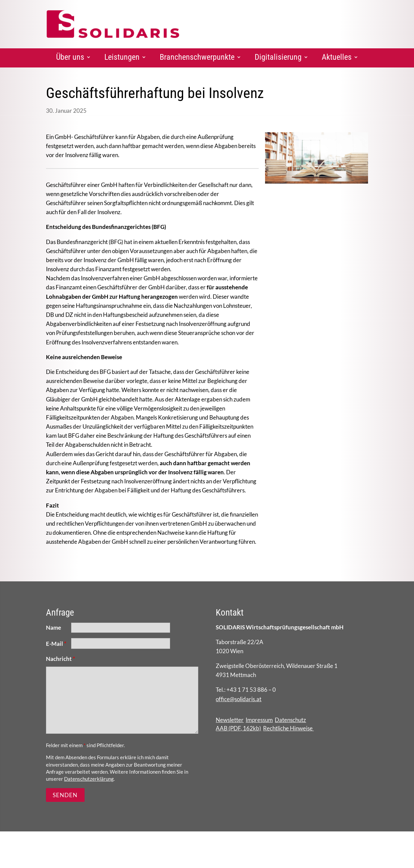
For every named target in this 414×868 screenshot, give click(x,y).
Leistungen (122, 57)
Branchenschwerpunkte (197, 57)
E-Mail (56, 644)
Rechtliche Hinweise (288, 728)
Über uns (70, 57)
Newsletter (230, 720)
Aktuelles (337, 57)
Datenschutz (290, 720)
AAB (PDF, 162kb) (238, 728)
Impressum (259, 720)
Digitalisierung (278, 57)
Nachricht (61, 659)
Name (54, 628)
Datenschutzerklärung (89, 779)
